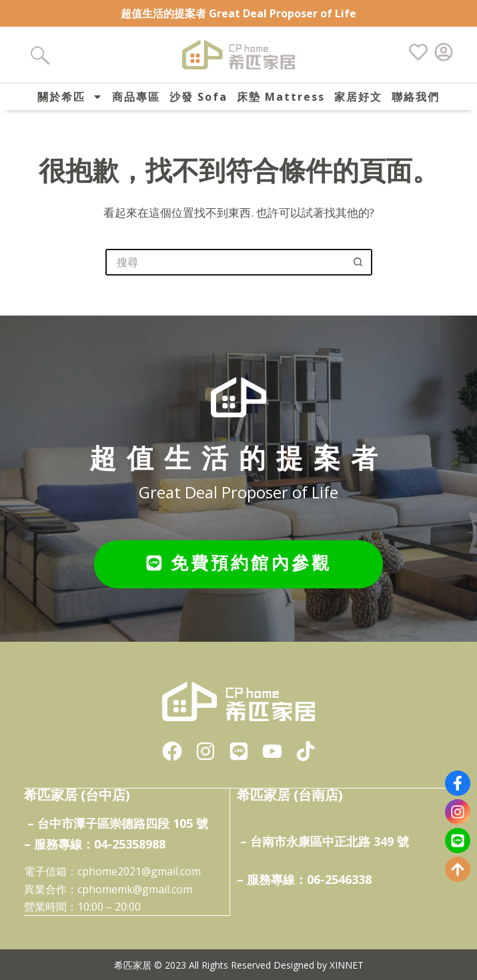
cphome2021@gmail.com (139, 871)
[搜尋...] (225, 262)
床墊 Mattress (281, 97)
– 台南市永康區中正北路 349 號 (325, 840)
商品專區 (136, 97)
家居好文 (358, 97)
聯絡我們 (416, 97)
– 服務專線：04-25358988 (95, 843)
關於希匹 (70, 97)
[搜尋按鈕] (359, 262)
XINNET (347, 964)
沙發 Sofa (198, 97)
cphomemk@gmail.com (135, 888)
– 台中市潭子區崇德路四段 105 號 (118, 823)
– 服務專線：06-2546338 (304, 878)
